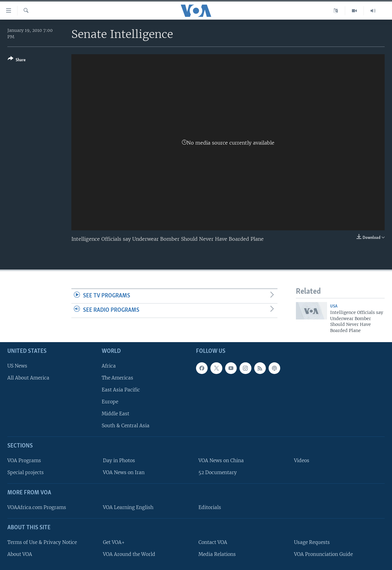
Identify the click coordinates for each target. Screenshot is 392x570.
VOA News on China (221, 461)
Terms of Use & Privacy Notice (42, 542)
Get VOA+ (114, 542)
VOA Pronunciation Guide (323, 554)
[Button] (17, 60)
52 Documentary (218, 472)
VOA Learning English (128, 507)
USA (334, 306)
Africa (109, 366)
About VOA (20, 554)
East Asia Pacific (121, 390)
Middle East (115, 414)
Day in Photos (119, 461)
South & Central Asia (126, 426)
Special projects (26, 472)
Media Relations (217, 554)
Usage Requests (312, 542)
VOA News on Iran (124, 472)
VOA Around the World (129, 554)
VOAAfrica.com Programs (37, 507)
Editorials (210, 507)
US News (17, 366)
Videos (302, 461)
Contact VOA (213, 542)
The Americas (117, 378)
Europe (110, 402)
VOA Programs (24, 461)
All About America (28, 378)
